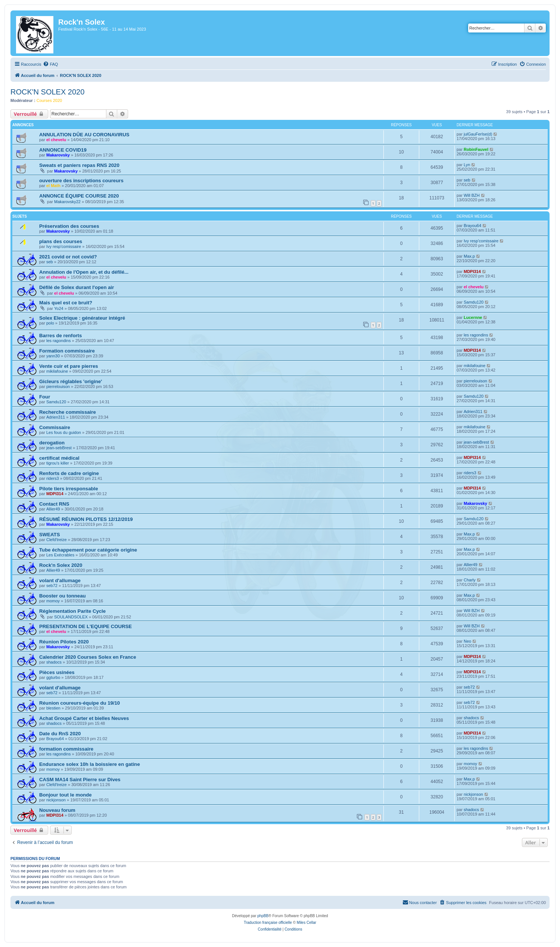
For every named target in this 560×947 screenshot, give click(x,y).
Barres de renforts (60, 336)
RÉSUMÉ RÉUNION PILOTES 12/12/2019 (86, 519)
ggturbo (53, 677)
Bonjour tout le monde (66, 795)
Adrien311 (56, 417)
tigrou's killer (58, 463)
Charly (470, 580)
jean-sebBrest (59, 448)
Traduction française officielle (268, 923)
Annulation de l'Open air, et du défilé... (84, 272)
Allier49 (53, 509)
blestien (53, 708)
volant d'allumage (60, 580)
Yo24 (59, 308)
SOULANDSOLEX (71, 617)
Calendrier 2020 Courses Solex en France (88, 657)
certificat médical (59, 458)
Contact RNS (54, 504)
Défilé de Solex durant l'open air (77, 287)
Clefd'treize (57, 540)
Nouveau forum (57, 810)
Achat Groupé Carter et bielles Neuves (84, 718)
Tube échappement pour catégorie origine (88, 550)
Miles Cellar (307, 923)
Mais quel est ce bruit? (66, 303)
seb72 (52, 586)
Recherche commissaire (68, 412)
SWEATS (49, 535)
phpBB (263, 916)
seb (467, 180)
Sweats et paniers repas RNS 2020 (79, 165)
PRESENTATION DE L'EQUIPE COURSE (85, 626)
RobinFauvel (476, 149)
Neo (467, 641)
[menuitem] (50, 64)
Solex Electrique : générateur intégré (82, 318)
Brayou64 (472, 226)
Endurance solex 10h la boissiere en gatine (90, 764)
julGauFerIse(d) (478, 134)
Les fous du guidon (64, 432)
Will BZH (472, 195)
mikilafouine (57, 371)
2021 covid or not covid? (68, 257)
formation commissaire (66, 749)
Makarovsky (58, 155)
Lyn (467, 165)
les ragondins (58, 341)
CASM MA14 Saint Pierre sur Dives (80, 780)
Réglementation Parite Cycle (72, 611)
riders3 (53, 478)
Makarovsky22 (67, 202)
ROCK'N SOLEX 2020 (47, 92)
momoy (53, 601)
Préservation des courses (69, 226)
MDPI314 (472, 271)
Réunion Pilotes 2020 (64, 642)
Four (45, 397)
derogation (52, 443)
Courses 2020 (49, 100)
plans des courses (61, 241)
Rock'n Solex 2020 (61, 565)
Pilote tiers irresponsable (69, 489)
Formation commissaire (67, 351)
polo (50, 323)
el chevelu (56, 140)
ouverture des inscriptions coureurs (81, 181)
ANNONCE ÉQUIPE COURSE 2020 (79, 196)
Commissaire (55, 427)
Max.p (469, 256)
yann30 (53, 356)
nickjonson (56, 800)
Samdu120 (474, 302)
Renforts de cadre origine (69, 473)
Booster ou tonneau (63, 596)
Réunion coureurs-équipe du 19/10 (80, 703)
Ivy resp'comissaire (64, 246)
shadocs (54, 662)
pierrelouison (58, 386)
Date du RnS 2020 (60, 734)
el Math (53, 186)
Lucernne (473, 317)
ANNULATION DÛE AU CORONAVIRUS (84, 135)
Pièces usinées (57, 672)
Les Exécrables (60, 555)
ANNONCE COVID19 (63, 150)
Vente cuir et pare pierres (69, 366)
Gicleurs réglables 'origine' (71, 381)
